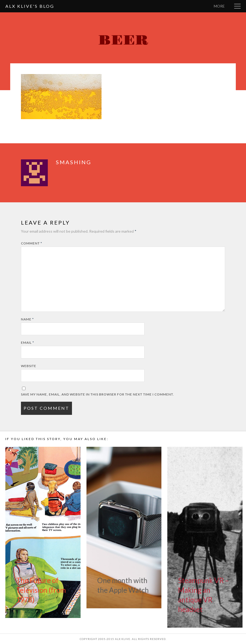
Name (27, 319)
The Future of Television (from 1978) (41, 590)
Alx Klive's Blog (30, 6)
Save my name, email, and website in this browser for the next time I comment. (97, 394)
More (219, 6)
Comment (32, 243)
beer (123, 40)
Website (29, 366)
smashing (74, 162)
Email (28, 343)
